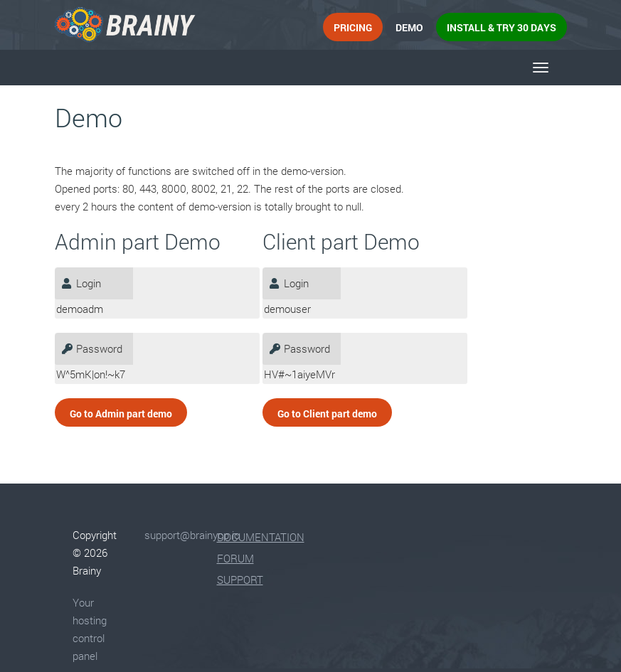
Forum (235, 558)
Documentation (261, 537)
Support (240, 580)
